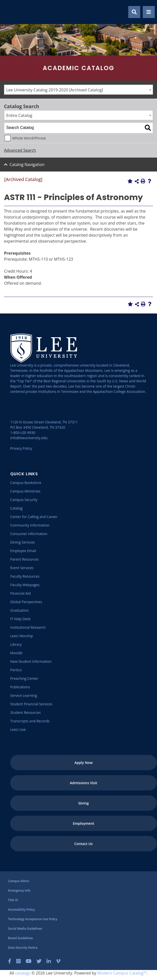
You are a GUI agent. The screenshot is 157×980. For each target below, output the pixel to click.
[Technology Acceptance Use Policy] (33, 919)
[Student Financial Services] (31, 704)
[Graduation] (19, 610)
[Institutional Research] (28, 627)
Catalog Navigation (27, 165)
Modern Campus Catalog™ (122, 973)
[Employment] (83, 823)
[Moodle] (16, 653)
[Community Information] (30, 525)
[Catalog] (16, 508)
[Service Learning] (24, 695)
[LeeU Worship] (22, 636)
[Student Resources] (25, 712)
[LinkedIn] (49, 961)
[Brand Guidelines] (20, 938)
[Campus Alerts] (18, 881)
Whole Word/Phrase (29, 138)
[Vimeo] (58, 961)
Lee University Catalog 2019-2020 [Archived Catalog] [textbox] (55, 90)
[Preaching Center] (24, 678)
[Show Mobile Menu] (149, 12)
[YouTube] (29, 961)
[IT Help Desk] (20, 619)
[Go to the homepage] (10, 12)
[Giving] (83, 803)
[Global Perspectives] (26, 602)
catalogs (23, 973)
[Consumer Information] (29, 534)
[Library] (16, 644)
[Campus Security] (24, 500)
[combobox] (78, 90)
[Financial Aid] (20, 593)
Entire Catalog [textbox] (19, 115)
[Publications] (20, 687)
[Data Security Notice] (23, 948)
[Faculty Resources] (25, 576)
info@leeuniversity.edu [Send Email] (29, 438)
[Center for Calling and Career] (34, 517)
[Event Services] (22, 568)
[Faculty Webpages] (25, 585)
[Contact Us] (83, 844)
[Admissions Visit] (83, 783)
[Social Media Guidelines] (25, 929)
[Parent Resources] (24, 559)
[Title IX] (13, 900)
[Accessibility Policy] (21, 910)
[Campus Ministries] (25, 491)
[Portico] (16, 670)
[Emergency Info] (19, 890)
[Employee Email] (23, 551)
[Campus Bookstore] (26, 483)
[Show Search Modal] (134, 12)
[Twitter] (39, 961)
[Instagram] (18, 961)
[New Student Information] (31, 661)
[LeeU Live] (18, 729)
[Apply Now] (83, 763)
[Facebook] (10, 961)
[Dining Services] (23, 542)
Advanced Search (20, 150)
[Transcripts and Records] (30, 721)
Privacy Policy (21, 448)
